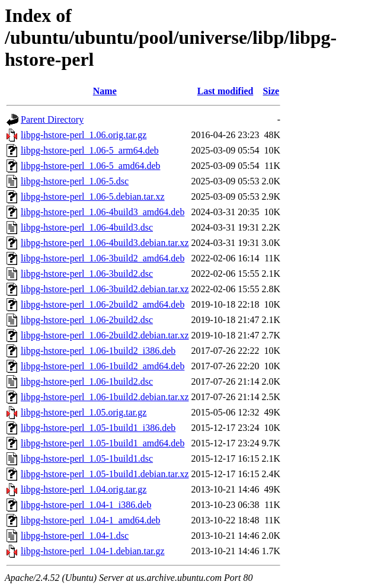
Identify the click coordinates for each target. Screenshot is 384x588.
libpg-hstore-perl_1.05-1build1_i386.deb (98, 428)
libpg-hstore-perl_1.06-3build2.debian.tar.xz (105, 289)
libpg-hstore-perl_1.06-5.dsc (75, 181)
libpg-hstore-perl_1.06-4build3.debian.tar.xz (105, 243)
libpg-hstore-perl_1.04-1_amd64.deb (91, 520)
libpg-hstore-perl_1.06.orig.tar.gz (84, 135)
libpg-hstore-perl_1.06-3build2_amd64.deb (103, 258)
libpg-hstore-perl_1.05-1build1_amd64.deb (103, 443)
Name (105, 91)
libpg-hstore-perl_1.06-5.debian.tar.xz (93, 196)
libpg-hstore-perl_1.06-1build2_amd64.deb (103, 366)
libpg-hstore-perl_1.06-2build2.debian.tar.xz (105, 335)
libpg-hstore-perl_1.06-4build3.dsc (87, 227)
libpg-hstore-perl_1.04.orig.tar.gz (84, 489)
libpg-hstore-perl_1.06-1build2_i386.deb (98, 351)
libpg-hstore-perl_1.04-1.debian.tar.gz (93, 551)
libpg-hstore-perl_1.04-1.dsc (75, 536)
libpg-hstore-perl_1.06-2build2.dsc (87, 320)
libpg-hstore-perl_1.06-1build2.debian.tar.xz (105, 397)
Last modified (225, 91)
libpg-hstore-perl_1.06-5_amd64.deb (91, 166)
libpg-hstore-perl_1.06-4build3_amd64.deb (103, 212)
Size (271, 91)
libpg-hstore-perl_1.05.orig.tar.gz (84, 412)
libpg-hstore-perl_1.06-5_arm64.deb (90, 150)
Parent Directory (52, 119)
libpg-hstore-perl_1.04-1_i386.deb (86, 505)
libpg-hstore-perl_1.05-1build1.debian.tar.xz (105, 474)
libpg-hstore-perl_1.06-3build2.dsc (87, 274)
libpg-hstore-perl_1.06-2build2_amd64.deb (103, 304)
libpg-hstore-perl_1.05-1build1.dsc (87, 458)
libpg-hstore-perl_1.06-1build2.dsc (87, 381)
